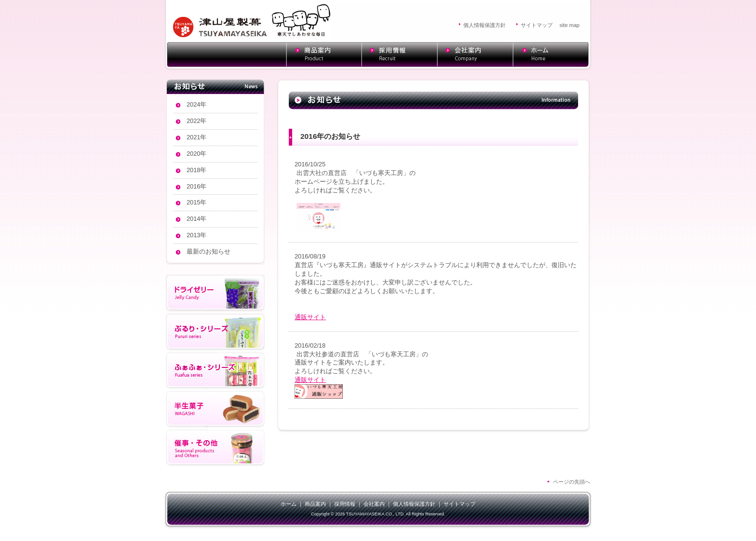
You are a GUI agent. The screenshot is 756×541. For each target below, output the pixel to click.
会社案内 (374, 504)
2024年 (196, 104)
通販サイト (310, 317)
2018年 (196, 170)
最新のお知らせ (209, 251)
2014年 (196, 219)
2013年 (196, 235)
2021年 (196, 137)
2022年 (196, 121)
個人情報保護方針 (485, 25)
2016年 (196, 186)
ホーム (289, 504)
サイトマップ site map (550, 25)
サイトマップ (459, 504)
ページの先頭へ (572, 482)
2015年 (196, 202)
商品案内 (315, 504)
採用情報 (345, 504)
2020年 (196, 154)
